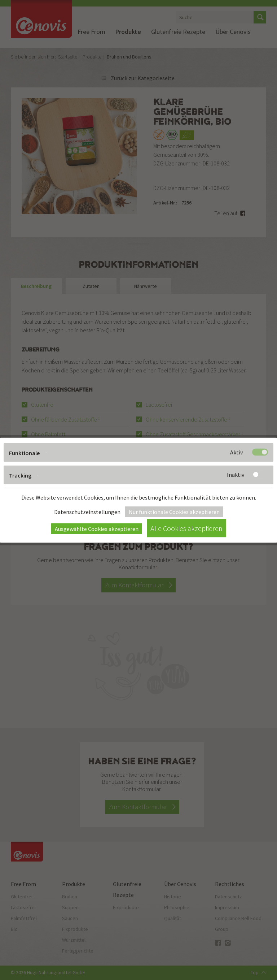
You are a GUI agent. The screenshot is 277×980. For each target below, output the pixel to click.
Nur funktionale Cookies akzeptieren (174, 511)
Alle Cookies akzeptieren (186, 528)
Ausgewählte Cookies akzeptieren (97, 528)
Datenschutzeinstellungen (87, 511)
